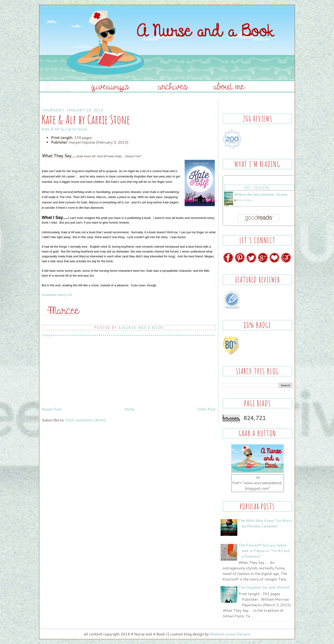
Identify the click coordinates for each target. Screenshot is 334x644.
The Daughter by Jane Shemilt (264, 587)
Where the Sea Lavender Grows (261, 194)
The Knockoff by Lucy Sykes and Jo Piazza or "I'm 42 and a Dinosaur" (264, 551)
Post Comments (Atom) (86, 420)
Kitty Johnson (245, 200)
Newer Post (52, 409)
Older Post (206, 409)
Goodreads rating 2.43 (57, 295)
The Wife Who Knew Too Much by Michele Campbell (265, 523)
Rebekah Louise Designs (230, 634)
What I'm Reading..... (259, 188)
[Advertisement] (77, 373)
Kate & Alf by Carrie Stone (64, 129)
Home (130, 409)
